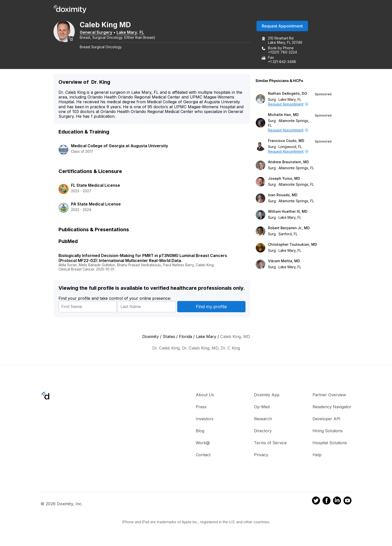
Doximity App (267, 396)
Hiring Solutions (328, 432)
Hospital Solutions (330, 444)
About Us (205, 396)
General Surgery (105, 33)
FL (150, 33)
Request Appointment (282, 27)
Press (201, 408)
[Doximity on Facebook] (326, 502)
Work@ (203, 444)
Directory (263, 432)
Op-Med (262, 408)
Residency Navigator (332, 408)
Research (263, 420)
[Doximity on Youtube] (347, 502)
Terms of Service (270, 444)
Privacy (261, 456)
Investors (205, 420)
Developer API (326, 420)
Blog (200, 432)
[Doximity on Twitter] (316, 502)
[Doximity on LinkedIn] (337, 502)
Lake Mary (135, 33)
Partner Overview (329, 396)
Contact (203, 456)
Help (317, 456)
